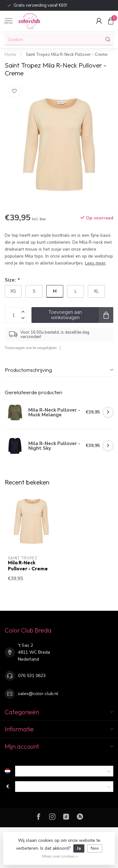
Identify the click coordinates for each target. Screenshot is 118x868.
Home (11, 55)
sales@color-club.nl (38, 694)
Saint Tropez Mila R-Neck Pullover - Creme (67, 55)
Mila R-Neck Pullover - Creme (28, 566)
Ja (79, 848)
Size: (12, 280)
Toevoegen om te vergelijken (31, 348)
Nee (95, 848)
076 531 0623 (32, 676)
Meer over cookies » (60, 856)
